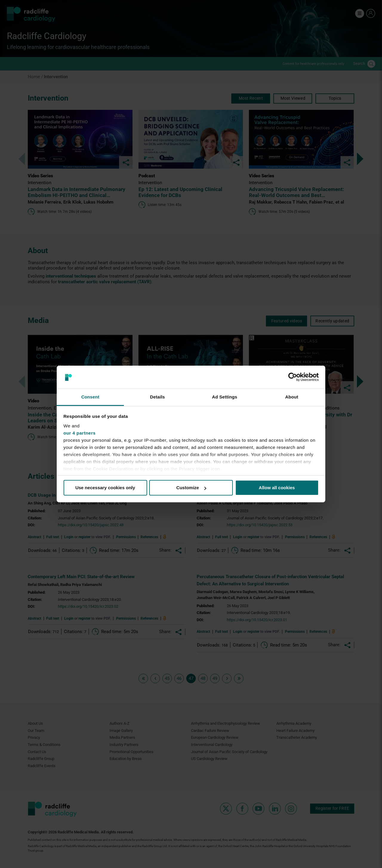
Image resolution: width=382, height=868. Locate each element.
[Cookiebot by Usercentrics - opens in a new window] (293, 377)
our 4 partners (80, 433)
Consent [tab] (90, 397)
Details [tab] (158, 397)
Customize (191, 488)
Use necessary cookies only (105, 488)
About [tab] (292, 397)
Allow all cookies (277, 488)
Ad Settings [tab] (224, 397)
